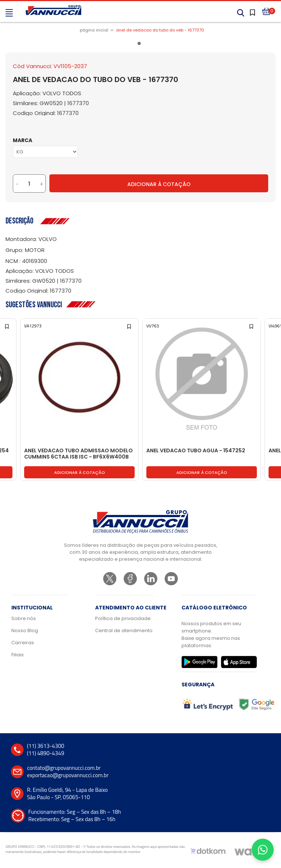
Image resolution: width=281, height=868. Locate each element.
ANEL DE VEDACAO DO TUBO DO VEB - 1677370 (160, 30)
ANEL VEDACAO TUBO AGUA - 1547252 (196, 451)
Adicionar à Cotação (159, 184)
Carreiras (23, 643)
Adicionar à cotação (80, 472)
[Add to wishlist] (8, 326)
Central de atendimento (124, 630)
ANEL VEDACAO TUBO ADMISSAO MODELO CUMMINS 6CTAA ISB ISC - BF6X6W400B (78, 454)
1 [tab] (140, 45)
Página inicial (94, 30)
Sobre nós (24, 618)
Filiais (18, 655)
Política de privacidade (123, 618)
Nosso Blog (25, 630)
